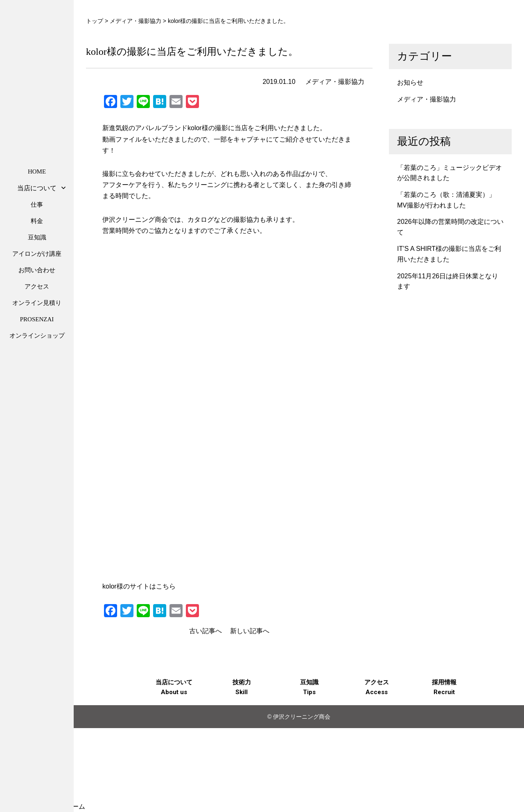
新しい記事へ (250, 631)
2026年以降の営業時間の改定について (450, 227)
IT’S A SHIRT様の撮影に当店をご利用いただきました (449, 254)
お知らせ (410, 82)
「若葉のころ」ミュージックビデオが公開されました (449, 173)
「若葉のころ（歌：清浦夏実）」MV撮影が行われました (446, 200)
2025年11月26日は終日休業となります (448, 281)
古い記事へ (206, 631)
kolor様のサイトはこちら (139, 586)
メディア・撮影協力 (335, 82)
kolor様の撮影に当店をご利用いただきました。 (192, 52)
